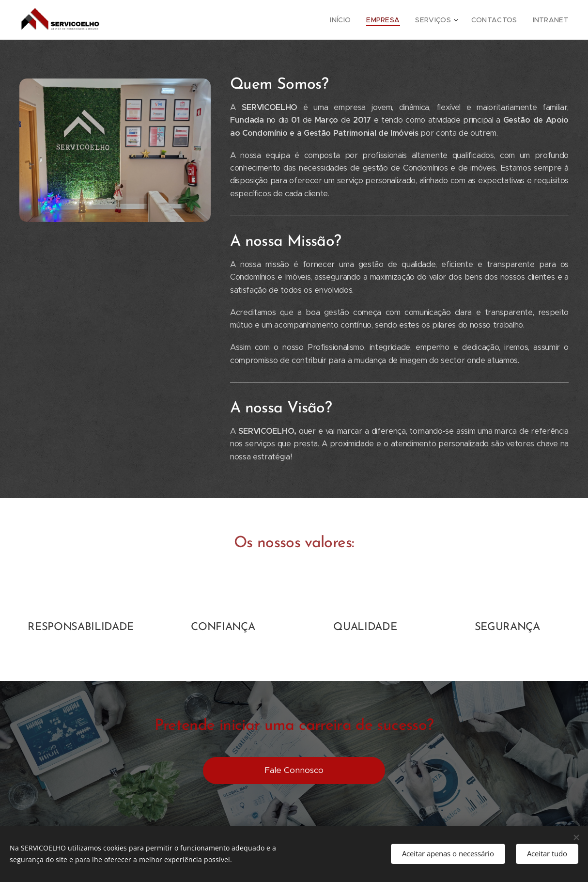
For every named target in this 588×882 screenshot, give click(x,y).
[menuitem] (355, 20)
